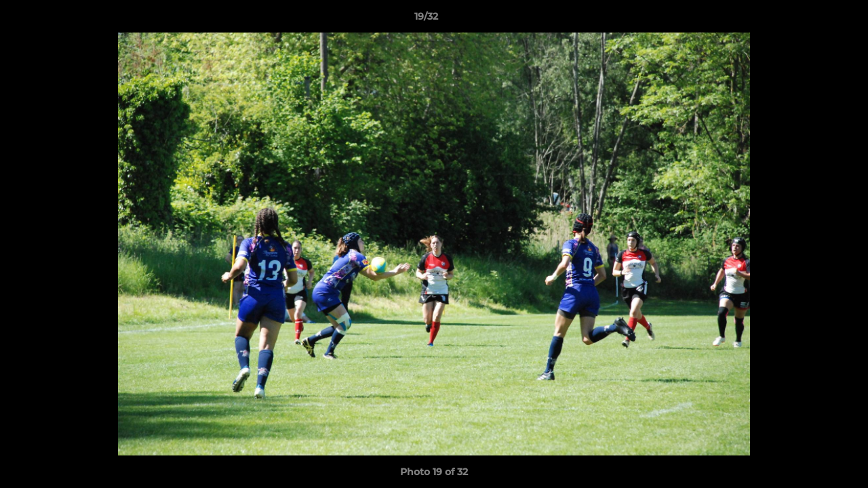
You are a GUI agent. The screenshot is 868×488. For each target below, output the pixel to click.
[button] (811, 20)
